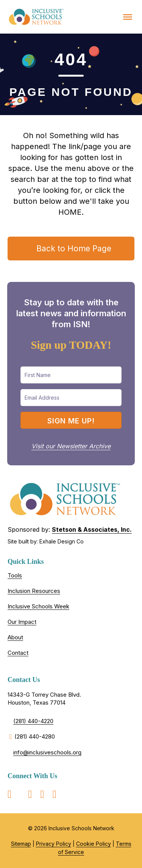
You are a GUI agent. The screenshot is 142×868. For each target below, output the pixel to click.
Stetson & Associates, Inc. (92, 529)
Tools (15, 575)
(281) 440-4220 (33, 721)
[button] (71, 420)
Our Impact (22, 622)
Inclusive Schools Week (38, 606)
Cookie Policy (94, 844)
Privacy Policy (54, 844)
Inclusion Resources (34, 591)
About (15, 637)
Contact (18, 653)
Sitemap (21, 844)
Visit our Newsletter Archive (71, 446)
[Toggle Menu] (128, 17)
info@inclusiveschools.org (47, 752)
